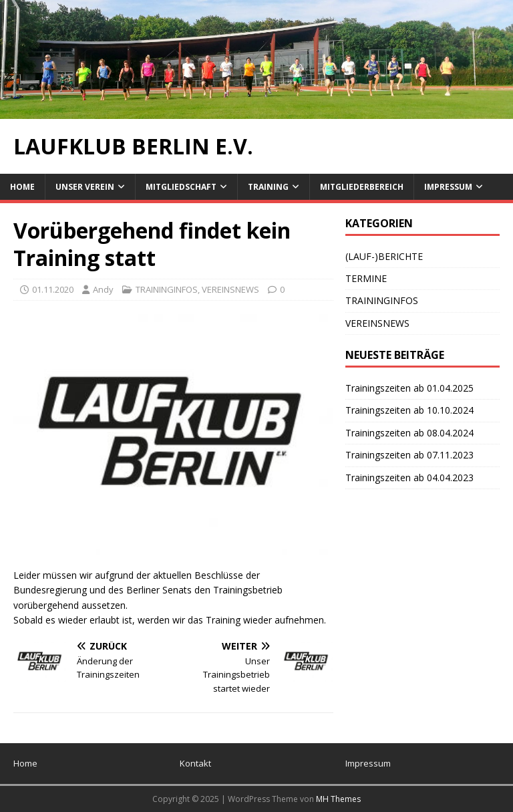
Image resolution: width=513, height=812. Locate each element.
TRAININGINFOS (167, 289)
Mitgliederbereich (362, 187)
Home (22, 187)
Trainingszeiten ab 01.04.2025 (409, 388)
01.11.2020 (53, 289)
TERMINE (366, 278)
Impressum (448, 187)
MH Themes (338, 799)
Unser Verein (85, 187)
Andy (103, 289)
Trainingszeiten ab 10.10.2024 (409, 410)
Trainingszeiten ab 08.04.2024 (409, 433)
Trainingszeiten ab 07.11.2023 (409, 455)
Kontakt (195, 763)
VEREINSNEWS (230, 289)
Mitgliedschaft (181, 187)
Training (268, 187)
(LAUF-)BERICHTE (384, 256)
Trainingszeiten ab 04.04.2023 (409, 478)
